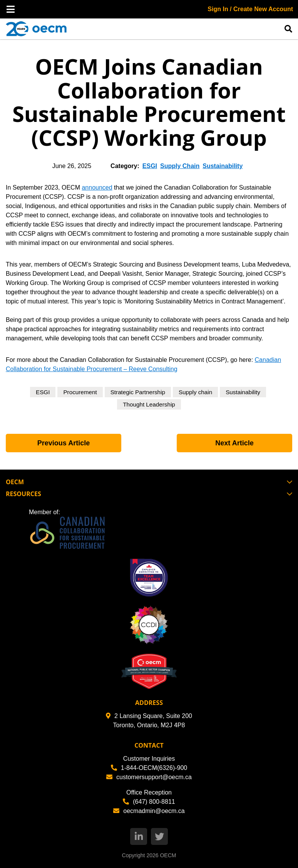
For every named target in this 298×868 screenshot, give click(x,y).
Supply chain (197, 392)
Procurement (77, 392)
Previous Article (64, 443)
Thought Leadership (149, 404)
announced (97, 187)
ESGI (150, 166)
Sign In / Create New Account (250, 9)
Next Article (234, 443)
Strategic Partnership (137, 392)
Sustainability (223, 166)
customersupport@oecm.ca (149, 777)
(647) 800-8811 (149, 802)
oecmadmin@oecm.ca (149, 811)
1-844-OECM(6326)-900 (149, 768)
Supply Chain (180, 166)
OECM (168, 855)
